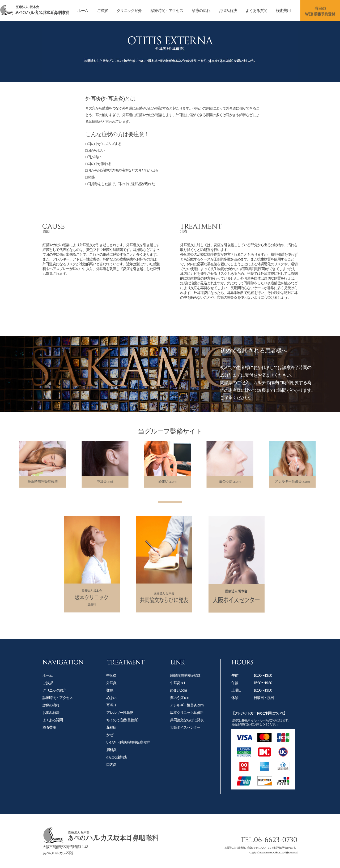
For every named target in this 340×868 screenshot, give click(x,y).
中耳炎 (111, 680)
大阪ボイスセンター (185, 732)
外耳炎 (111, 688)
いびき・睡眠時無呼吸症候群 (128, 747)
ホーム (83, 10)
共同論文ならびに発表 (187, 725)
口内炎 (111, 770)
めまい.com (178, 695)
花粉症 (111, 732)
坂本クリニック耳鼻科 (187, 718)
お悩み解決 (228, 10)
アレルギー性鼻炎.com (187, 710)
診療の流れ (201, 10)
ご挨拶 (102, 10)
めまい (111, 703)
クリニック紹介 (129, 10)
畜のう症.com (180, 703)
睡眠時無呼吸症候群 (185, 680)
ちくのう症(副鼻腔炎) (122, 725)
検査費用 (283, 10)
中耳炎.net (177, 688)
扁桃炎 (111, 755)
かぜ (110, 740)
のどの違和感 (116, 762)
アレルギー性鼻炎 (120, 718)
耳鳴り (111, 710)
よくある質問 (256, 10)
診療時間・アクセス (167, 10)
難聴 (110, 695)
